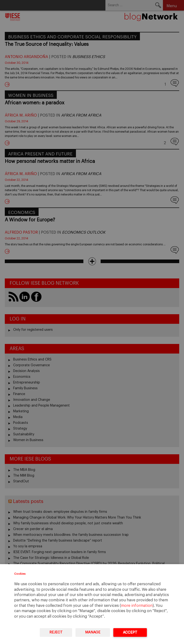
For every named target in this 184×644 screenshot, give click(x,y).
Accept (130, 632)
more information (137, 606)
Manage (93, 632)
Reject (56, 632)
